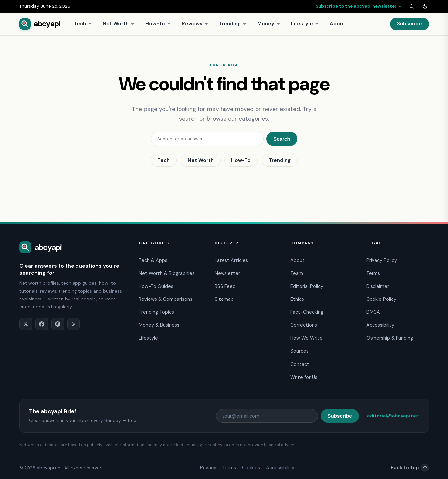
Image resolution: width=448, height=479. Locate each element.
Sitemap (224, 299)
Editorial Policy (307, 286)
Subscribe (410, 24)
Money (269, 24)
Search (282, 139)
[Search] (412, 6)
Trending (233, 24)
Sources (299, 351)
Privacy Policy (382, 260)
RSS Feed (225, 286)
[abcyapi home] (40, 24)
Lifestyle (305, 24)
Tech (83, 24)
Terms (373, 273)
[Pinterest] (58, 324)
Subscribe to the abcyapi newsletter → (359, 6)
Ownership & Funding (390, 338)
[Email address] (267, 416)
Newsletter (227, 273)
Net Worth (119, 24)
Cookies (251, 468)
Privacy (208, 468)
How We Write (306, 338)
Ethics (297, 299)
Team (297, 273)
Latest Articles (231, 260)
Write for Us (304, 377)
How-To (158, 24)
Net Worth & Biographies (167, 273)
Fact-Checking (307, 312)
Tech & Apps (153, 260)
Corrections (304, 325)
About (337, 24)
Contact (300, 364)
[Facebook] (42, 324)
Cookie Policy (381, 299)
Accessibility (380, 325)
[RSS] (74, 324)
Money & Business (159, 325)
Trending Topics (156, 312)
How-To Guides (156, 286)
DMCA (373, 312)
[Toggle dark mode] (425, 6)
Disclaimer (378, 286)
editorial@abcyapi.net (393, 416)
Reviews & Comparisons (165, 299)
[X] (26, 324)
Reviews (195, 24)
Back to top (410, 468)
